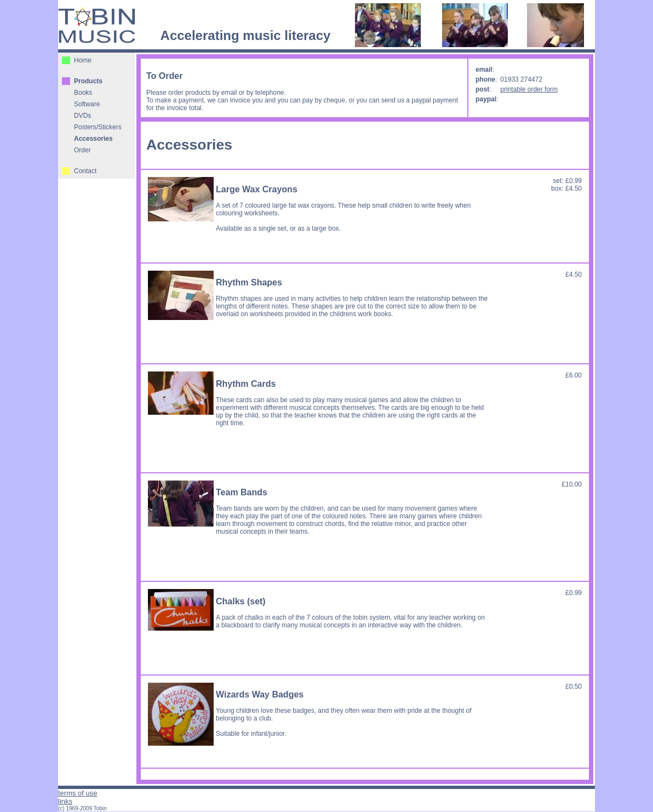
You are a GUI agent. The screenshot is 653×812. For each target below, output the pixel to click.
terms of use (78, 793)
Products (88, 81)
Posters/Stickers (98, 127)
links (65, 801)
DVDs (82, 116)
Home (83, 60)
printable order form (529, 89)
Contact (85, 171)
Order (82, 150)
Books (83, 93)
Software (87, 104)
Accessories (93, 139)
